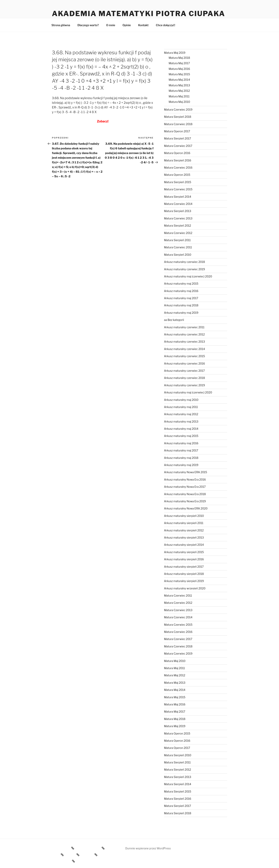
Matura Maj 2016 (179, 69)
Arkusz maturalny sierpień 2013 (184, 538)
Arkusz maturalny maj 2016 (181, 291)
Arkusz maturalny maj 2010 (181, 400)
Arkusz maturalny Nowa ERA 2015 (186, 472)
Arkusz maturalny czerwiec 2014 (185, 349)
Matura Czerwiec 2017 (178, 146)
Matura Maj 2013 (179, 85)
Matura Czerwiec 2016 (178, 168)
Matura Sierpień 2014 (178, 197)
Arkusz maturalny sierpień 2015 (184, 552)
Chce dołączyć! (166, 25)
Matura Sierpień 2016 (178, 160)
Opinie (127, 25)
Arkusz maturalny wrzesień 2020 (185, 588)
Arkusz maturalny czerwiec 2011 (184, 327)
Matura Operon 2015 (177, 175)
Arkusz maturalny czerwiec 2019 (185, 269)
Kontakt (143, 25)
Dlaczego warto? (88, 25)
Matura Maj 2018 (179, 58)
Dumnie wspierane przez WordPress (148, 848)
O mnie (111, 25)
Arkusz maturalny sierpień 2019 (184, 581)
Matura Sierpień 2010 (178, 255)
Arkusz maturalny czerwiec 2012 (184, 334)
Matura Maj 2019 (175, 53)
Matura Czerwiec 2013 (178, 218)
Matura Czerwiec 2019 (178, 110)
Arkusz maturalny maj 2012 (181, 414)
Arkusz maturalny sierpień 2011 (184, 523)
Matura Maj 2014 (179, 80)
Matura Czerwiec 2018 (178, 124)
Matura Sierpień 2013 (178, 211)
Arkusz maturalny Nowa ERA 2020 (186, 508)
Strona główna (61, 25)
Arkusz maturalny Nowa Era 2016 (185, 479)
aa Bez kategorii (174, 320)
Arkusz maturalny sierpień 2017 (184, 567)
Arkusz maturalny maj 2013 (181, 421)
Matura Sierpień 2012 (178, 226)
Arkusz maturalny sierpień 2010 (184, 516)
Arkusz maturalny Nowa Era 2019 (185, 501)
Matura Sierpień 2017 (178, 138)
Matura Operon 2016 (177, 153)
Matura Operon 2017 (177, 131)
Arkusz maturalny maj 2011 (181, 407)
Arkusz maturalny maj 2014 (181, 429)
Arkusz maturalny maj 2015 (181, 284)
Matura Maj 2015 (179, 74)
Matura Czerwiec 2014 (178, 204)
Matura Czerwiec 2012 (178, 233)
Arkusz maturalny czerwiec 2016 (185, 363)
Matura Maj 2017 (179, 63)
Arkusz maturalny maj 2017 (181, 298)
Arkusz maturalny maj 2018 (181, 305)
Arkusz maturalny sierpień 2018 (184, 574)
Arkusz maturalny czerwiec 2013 (185, 342)
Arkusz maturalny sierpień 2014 (184, 545)
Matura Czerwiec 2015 (178, 189)
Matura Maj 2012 (179, 91)
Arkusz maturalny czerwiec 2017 (184, 371)
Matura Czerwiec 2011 (178, 247)
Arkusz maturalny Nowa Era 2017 (185, 487)
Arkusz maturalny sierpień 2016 (184, 559)
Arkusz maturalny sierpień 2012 (184, 530)
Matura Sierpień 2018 (178, 117)
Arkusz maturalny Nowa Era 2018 (185, 494)
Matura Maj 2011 (179, 96)
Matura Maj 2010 (180, 102)
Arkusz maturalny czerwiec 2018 (185, 262)
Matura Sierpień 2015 (178, 182)
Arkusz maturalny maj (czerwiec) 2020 (188, 276)
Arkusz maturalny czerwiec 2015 (185, 356)
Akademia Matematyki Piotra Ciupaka (139, 14)
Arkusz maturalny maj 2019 (181, 313)
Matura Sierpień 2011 (177, 240)
